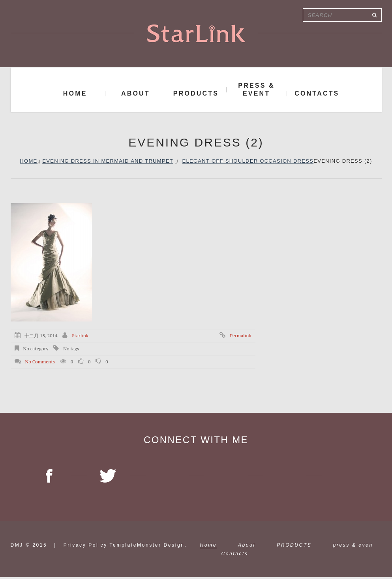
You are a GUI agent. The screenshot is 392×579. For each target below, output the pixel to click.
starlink (80, 336)
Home (28, 161)
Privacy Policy (85, 547)
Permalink (240, 336)
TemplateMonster (136, 547)
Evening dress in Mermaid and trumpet (108, 161)
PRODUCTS (294, 547)
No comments (40, 362)
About (247, 547)
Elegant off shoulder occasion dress (248, 161)
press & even (353, 547)
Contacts (235, 556)
